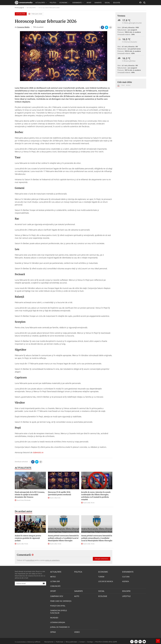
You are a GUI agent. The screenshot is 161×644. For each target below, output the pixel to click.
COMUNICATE (55, 586)
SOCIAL (107, 3)
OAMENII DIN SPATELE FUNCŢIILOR (59, 611)
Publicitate (62, 640)
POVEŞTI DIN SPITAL (58, 605)
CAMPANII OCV (56, 595)
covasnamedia (24, 3)
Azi (118, 85)
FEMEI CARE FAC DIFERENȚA (61, 600)
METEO (53, 576)
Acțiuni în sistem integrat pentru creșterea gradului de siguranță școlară (28, 538)
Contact (82, 640)
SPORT (89, 3)
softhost (37, 640)
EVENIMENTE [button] (78, 3)
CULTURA (126, 576)
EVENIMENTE (127, 572)
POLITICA (53, 3)
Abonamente (52, 640)
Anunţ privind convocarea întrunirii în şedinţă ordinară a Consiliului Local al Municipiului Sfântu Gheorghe (63, 538)
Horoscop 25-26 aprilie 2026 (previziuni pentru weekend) (60, 493)
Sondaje (89, 640)
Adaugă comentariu (102, 557)
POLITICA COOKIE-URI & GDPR (103, 640)
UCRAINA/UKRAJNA (58, 621)
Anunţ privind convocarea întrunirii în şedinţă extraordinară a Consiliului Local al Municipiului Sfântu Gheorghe (97, 538)
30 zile (128, 85)
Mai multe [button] (40, 13)
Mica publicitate (72, 640)
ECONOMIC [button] (64, 3)
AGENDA (126, 581)
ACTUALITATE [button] (41, 3)
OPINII (53, 631)
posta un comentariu (52, 560)
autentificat (30, 560)
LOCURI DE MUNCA (106, 581)
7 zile (123, 85)
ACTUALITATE (23, 468)
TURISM (101, 576)
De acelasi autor (24, 511)
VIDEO (77, 631)
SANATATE (98, 3)
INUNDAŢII (54, 617)
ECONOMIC (103, 572)
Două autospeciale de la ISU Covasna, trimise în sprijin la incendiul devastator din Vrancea (30, 495)
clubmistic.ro (38, 452)
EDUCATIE (117, 3)
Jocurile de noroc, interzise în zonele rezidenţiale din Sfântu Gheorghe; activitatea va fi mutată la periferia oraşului (96, 496)
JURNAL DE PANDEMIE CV (60, 626)
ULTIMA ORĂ (55, 581)
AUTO (76, 595)
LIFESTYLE (126, 595)
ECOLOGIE (102, 595)
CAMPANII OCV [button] (42, 8)
